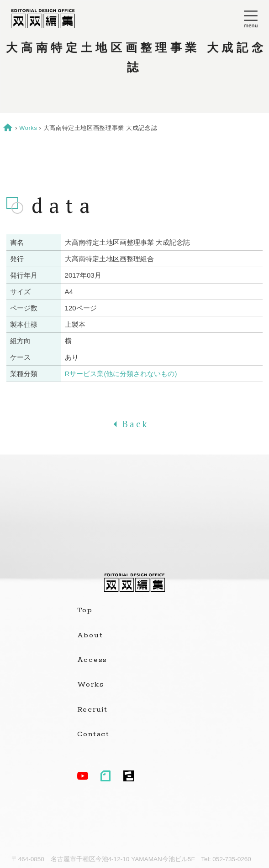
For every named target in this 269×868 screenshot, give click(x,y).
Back (134, 424)
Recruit (92, 710)
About (90, 635)
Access (92, 660)
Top (85, 610)
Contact (93, 734)
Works (28, 128)
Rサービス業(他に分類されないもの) (121, 374)
